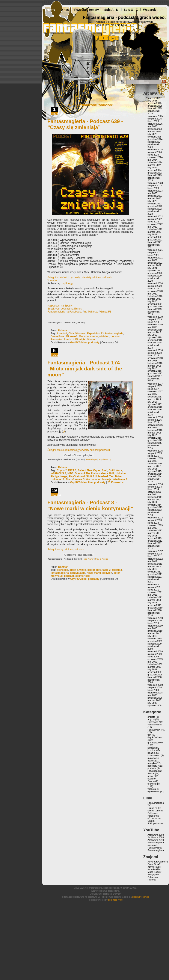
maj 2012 (152, 561)
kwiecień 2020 (155, 296)
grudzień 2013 (155, 507)
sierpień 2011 (155, 587)
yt (64, 432)
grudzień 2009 (155, 641)
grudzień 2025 (155, 106)
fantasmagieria (114, 334)
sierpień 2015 (155, 453)
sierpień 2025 (155, 119)
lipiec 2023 (153, 188)
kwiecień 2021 (155, 263)
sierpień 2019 (155, 319)
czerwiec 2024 (155, 157)
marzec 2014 (154, 500)
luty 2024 (152, 168)
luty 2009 (152, 669)
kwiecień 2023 (155, 196)
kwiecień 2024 (155, 162)
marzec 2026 (154, 98)
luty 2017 (152, 402)
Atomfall (62, 334)
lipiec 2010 (153, 623)
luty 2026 (152, 101)
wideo (151, 789)
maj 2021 (152, 260)
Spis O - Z (131, 10)
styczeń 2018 (155, 371)
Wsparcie (150, 10)
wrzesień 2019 (155, 317)
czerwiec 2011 (155, 592)
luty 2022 (152, 234)
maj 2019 (152, 327)
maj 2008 (152, 695)
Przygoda (152, 771)
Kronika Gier (154, 869)
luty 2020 (152, 301)
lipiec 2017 (153, 389)
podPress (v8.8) (116, 900)
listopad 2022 (155, 209)
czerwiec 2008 (155, 693)
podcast (116, 337)
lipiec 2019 (153, 322)
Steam (91, 340)
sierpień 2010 (155, 621)
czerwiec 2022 (155, 224)
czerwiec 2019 (155, 325)
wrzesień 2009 (155, 651)
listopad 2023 (155, 175)
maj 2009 (152, 662)
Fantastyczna (155, 725)
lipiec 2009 (153, 657)
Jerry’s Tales (154, 867)
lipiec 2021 (153, 255)
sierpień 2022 (155, 219)
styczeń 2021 (155, 270)
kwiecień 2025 (155, 129)
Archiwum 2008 (156, 835)
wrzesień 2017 (155, 384)
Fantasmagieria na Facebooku (65, 312)
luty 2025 (152, 134)
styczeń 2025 (155, 137)
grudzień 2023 (155, 173)
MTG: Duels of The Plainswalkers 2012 (91, 473)
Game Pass (58, 337)
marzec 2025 (154, 131)
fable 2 (106, 570)
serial (150, 776)
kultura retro (154, 755)
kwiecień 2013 (155, 530)
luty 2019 (152, 335)
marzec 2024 (154, 165)
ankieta (151, 717)
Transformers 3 (75, 479)
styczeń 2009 (155, 672)
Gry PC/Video (78, 343)
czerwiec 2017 (155, 391)
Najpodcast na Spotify (60, 306)
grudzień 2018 (155, 340)
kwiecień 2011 (155, 597)
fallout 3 (117, 570)
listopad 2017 (155, 376)
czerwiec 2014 (155, 492)
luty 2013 (152, 536)
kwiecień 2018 (155, 363)
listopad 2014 (155, 476)
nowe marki (94, 573)
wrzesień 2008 (155, 685)
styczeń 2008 (155, 705)
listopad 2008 (155, 677)
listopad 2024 (155, 142)
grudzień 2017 (155, 373)
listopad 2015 (155, 443)
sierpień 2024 (155, 152)
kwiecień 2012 (155, 564)
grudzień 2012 (155, 541)
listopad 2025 (155, 108)
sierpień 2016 (155, 420)
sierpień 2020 (155, 286)
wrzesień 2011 (155, 584)
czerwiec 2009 (155, 659)
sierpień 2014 (155, 487)
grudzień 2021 (155, 240)
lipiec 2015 (153, 456)
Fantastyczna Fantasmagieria (156, 849)
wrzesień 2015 (155, 451)
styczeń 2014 (155, 505)
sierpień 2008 (155, 687)
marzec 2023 (154, 198)
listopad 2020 (155, 276)
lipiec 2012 (153, 556)
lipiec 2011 (153, 590)
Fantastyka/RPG (156, 730)
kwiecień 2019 (155, 330)
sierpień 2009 (155, 654)
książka (152, 753)
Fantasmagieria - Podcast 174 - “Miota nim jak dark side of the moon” (85, 369)
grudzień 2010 (155, 608)
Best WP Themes (141, 897)
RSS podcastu (155, 823)
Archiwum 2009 (156, 837)
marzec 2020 (154, 299)
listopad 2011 (155, 577)
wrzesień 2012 (155, 551)
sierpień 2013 (155, 520)
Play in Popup (105, 459)
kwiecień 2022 (155, 229)
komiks (151, 750)
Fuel (105, 470)
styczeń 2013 (155, 538)
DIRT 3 (72, 470)
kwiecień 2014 (155, 497)
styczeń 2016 (155, 438)
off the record (155, 818)
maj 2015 (152, 461)
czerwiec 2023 (155, 191)
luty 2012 (152, 569)
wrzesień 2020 (155, 283)
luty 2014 (152, 502)
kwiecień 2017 (155, 397)
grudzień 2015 (155, 440)
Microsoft (72, 337)
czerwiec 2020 (155, 291)
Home (51, 10)
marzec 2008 (154, 700)
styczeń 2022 (155, 237)
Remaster (57, 340)
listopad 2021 (155, 242)
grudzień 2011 (155, 574)
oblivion (104, 337)
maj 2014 (152, 494)
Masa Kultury (154, 872)
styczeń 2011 (155, 605)
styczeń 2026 (155, 103)
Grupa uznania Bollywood (155, 812)
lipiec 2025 (153, 121)
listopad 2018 (155, 343)
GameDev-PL (155, 864)
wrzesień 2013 (155, 518)
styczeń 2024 (155, 170)
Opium (151, 821)
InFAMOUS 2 (58, 473)
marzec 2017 (154, 399)
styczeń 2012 (155, 572)
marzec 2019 (154, 332)
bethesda (63, 570)
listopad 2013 (155, 510)
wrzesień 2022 (155, 216)
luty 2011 (152, 602)
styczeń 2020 (155, 304)
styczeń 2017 (155, 404)
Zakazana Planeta (153, 878)
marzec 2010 (154, 633)
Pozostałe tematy (87, 10)
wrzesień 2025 (155, 116)
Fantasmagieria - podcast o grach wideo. (124, 17)
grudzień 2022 (155, 206)
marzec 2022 (154, 232)
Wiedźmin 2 (120, 479)
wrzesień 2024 (155, 149)
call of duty (94, 570)
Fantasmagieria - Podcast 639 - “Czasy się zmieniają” (85, 124)
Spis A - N (111, 10)
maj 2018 (152, 361)
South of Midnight (75, 340)
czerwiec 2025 (155, 124)
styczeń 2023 (155, 204)
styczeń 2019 (155, 337)
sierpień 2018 (155, 353)
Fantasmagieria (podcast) (156, 844)
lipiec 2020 (153, 288)
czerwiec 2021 (155, 258)
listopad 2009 (155, 644)
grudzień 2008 (155, 675)
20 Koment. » (115, 482)
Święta (151, 781)
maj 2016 (152, 427)
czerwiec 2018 (155, 358)
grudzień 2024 (155, 139)
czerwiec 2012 (155, 559)
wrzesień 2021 (155, 250)
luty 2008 (152, 703)
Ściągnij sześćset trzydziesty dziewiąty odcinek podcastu (80, 277)
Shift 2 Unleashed (97, 476)
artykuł (151, 719)
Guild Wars (115, 470)
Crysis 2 (62, 470)
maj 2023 (152, 193)
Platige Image (59, 476)
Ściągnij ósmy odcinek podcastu (66, 550)
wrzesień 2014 (155, 484)
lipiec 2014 (153, 489)
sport (150, 779)
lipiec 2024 (153, 155)
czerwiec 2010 (155, 626)
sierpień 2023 (155, 186)
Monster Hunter (88, 337)
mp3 (64, 283)
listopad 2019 (155, 309)
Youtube (52, 280)
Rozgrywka (153, 874)
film (90, 482)
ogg (70, 283)
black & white (78, 570)
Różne (151, 773)
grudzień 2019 (155, 307)
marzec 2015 (154, 466)
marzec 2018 (154, 366)
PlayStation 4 (77, 476)
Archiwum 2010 (156, 840)
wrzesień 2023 (155, 183)
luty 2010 (152, 636)
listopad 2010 (155, 610)
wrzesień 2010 (155, 618)
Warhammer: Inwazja (99, 479)
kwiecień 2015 (155, 464)
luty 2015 (152, 469)
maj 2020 (152, 294)
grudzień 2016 (155, 407)
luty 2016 (152, 435)
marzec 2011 (154, 600)
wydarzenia (154, 791)
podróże (152, 768)
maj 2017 (152, 394)
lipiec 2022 (153, 222)
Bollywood (153, 722)
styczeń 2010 (155, 639)
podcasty (94, 343)
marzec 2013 (154, 533)
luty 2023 (152, 201)
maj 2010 (152, 628)
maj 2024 (152, 160)
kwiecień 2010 (155, 631)
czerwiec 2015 (155, 458)
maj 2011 (152, 595)
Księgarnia (153, 816)
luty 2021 (152, 268)
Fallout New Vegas (89, 470)
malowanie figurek (153, 759)
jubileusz (152, 748)
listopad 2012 (155, 543)
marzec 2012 (154, 566)
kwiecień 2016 (155, 430)
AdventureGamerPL (158, 862)
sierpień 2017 (155, 386)
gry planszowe (155, 743)
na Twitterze (91, 312)
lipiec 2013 (153, 523)
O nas (65, 10)
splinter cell (82, 576)
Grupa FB (106, 312)
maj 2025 (152, 126)
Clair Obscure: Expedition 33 (86, 334)
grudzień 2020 (155, 273)
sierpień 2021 (155, 252)
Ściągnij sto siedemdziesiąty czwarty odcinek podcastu (79, 450)
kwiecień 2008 (155, 698)
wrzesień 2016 (155, 417)
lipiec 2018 (153, 355)
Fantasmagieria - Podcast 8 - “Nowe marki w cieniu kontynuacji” (90, 505)
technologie (154, 784)
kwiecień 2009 (155, 664)
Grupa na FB (154, 808)
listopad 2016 (155, 409)
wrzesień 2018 (155, 350)
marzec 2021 (154, 265)
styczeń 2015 (155, 471)
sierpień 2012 (155, 554)
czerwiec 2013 (155, 525)
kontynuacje (78, 573)
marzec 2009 (154, 667)
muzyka (152, 763)
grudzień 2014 (155, 474)
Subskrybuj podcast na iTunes (65, 309)
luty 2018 (152, 368)
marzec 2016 (154, 433)
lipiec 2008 (153, 690)
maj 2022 (152, 227)
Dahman (63, 331)
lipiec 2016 (153, 422)
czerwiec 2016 (155, 425)
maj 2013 (152, 528)
